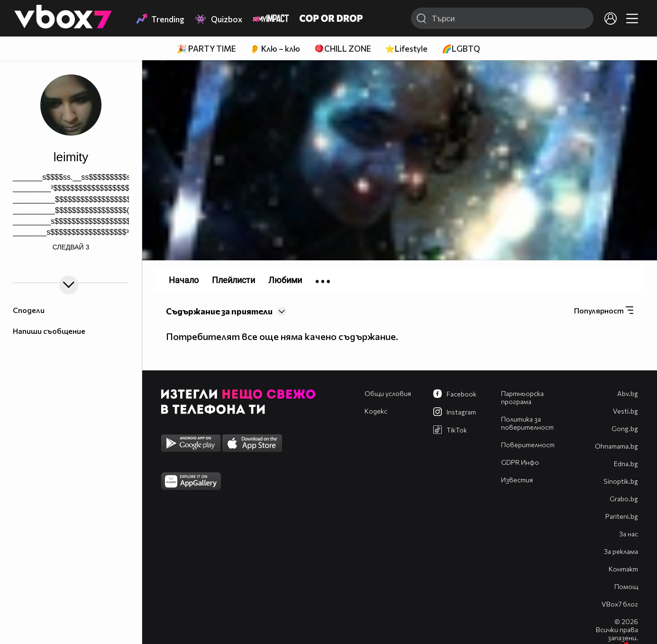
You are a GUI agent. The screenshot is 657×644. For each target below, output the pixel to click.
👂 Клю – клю (275, 49)
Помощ (626, 586)
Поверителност (528, 445)
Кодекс (376, 411)
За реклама (621, 551)
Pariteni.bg (622, 516)
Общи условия (388, 393)
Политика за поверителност (527, 423)
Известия (517, 480)
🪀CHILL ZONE (342, 49)
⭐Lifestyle (406, 49)
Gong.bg (625, 428)
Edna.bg (626, 464)
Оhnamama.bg (616, 446)
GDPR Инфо (520, 462)
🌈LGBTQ (461, 49)
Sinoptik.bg (621, 481)
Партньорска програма (522, 397)
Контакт (623, 569)
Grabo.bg (624, 499)
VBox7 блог (620, 604)
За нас (629, 534)
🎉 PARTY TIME (206, 49)
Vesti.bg (625, 411)
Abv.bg (628, 393)
